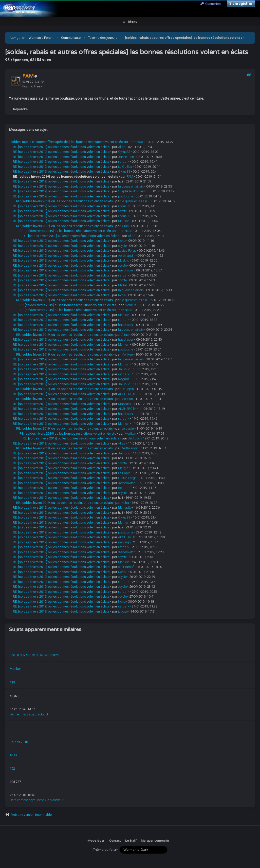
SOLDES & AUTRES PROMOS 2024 (35, 655)
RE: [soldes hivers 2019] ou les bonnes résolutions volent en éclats (61, 147)
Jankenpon (126, 157)
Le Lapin (128, 389)
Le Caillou (125, 167)
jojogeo (123, 611)
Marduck (125, 404)
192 (12, 769)
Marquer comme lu (155, 841)
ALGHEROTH (127, 394)
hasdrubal (126, 270)
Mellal (122, 285)
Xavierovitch (127, 483)
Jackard (42, 714)
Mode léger (96, 841)
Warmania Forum (41, 38)
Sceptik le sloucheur (132, 191)
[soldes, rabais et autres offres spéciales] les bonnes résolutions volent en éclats (69, 142)
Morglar (124, 468)
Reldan (123, 488)
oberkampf (126, 567)
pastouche (126, 196)
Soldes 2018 (19, 742)
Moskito (124, 260)
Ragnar (124, 379)
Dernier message (22, 714)
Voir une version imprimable (31, 815)
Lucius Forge (127, 251)
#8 (249, 75)
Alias (122, 147)
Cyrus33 (124, 152)
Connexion (211, 4)
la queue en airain (131, 186)
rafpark (124, 162)
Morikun (124, 221)
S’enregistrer (241, 4)
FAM (130, 177)
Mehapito (125, 507)
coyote (141, 142)
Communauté (71, 38)
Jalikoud (124, 369)
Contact (115, 841)
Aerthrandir (126, 256)
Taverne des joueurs (103, 38)
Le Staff (131, 841)
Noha (128, 231)
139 (12, 682)
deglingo (124, 542)
